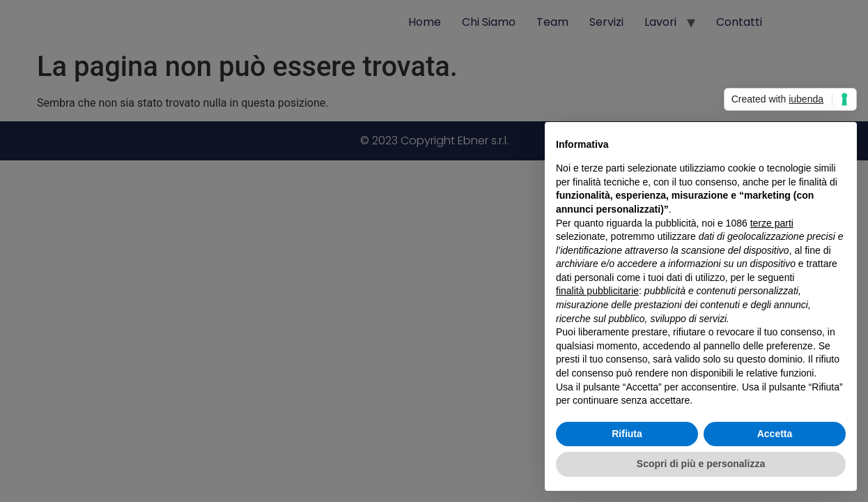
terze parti (772, 223)
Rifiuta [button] (627, 434)
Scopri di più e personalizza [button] (701, 464)
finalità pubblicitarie (597, 291)
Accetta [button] (775, 434)
